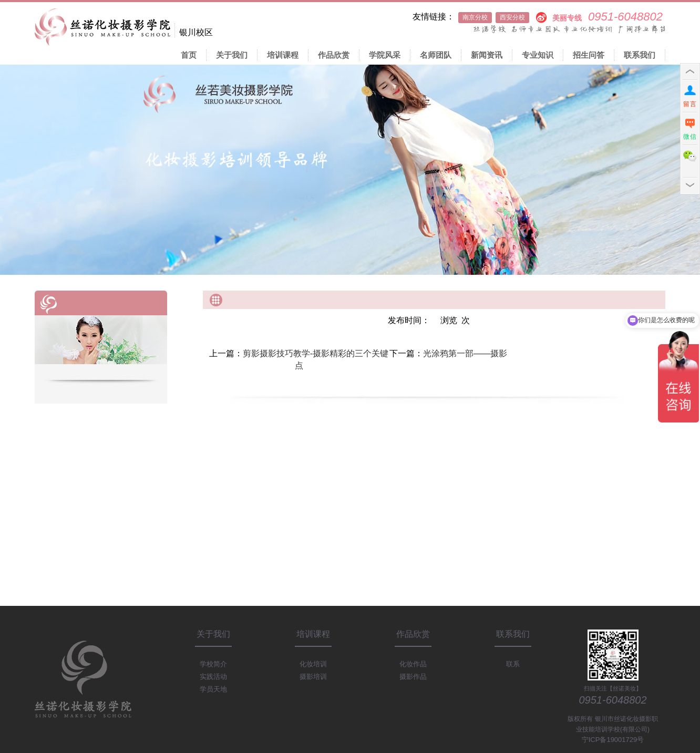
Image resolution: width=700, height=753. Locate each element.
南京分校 (475, 17)
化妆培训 (313, 664)
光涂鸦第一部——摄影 (465, 353)
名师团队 (436, 55)
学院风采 (385, 55)
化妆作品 (413, 664)
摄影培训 (313, 677)
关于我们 (232, 55)
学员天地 (213, 689)
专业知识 (538, 55)
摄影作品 (413, 677)
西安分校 (512, 17)
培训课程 (283, 55)
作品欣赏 (334, 55)
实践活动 (213, 677)
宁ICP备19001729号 (613, 740)
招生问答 (589, 55)
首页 (189, 55)
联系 (513, 664)
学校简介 (213, 664)
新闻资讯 (487, 55)
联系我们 (640, 55)
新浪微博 (541, 17)
